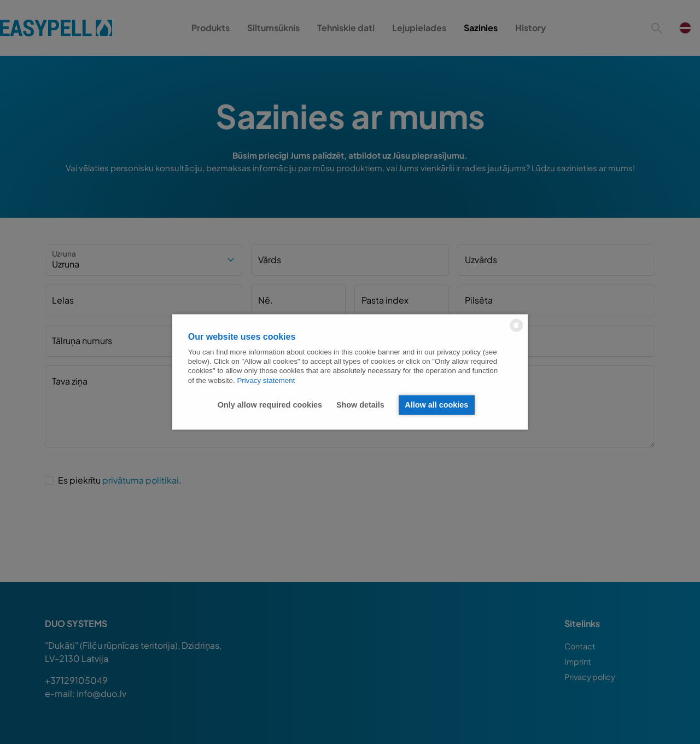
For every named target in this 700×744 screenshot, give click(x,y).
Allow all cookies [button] (436, 405)
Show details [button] (360, 405)
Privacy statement (266, 380)
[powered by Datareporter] (517, 331)
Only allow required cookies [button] (270, 405)
